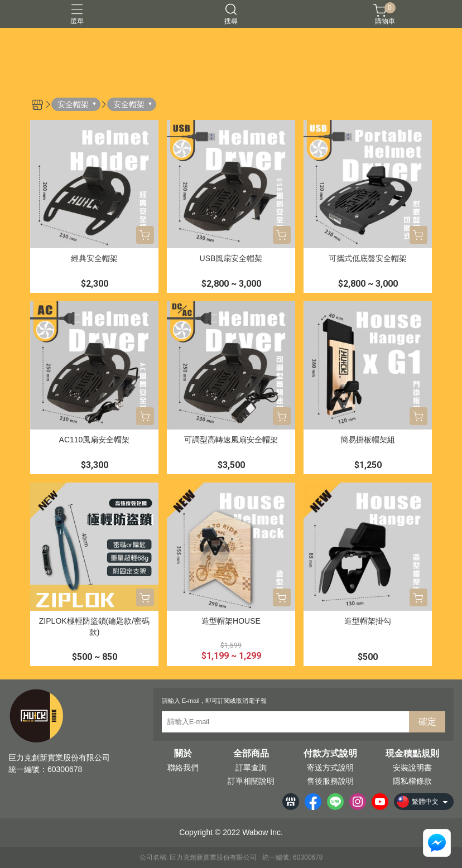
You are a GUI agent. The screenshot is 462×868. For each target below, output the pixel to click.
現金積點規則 (412, 754)
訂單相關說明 (251, 781)
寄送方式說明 (330, 768)
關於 (183, 754)
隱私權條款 (412, 781)
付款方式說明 (330, 754)
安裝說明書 (412, 768)
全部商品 (251, 754)
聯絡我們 (183, 768)
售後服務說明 (330, 781)
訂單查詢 (251, 768)
